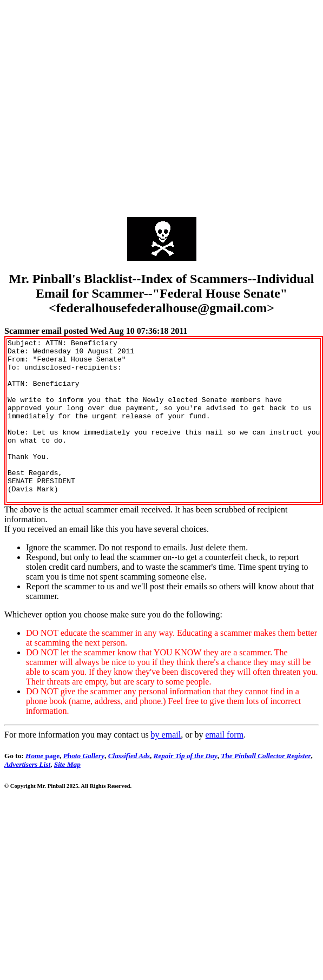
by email (166, 767)
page (42, 788)
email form (224, 767)
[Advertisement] (101, 106)
